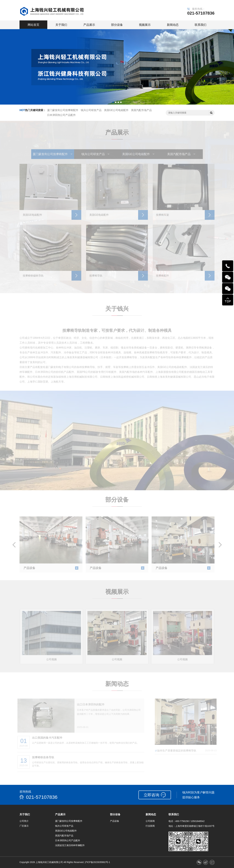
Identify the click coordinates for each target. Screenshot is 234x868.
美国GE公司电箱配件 (116, 110)
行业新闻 (150, 826)
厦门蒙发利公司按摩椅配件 (63, 110)
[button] (113, 102)
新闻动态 (173, 25)
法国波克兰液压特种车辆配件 (70, 845)
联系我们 (201, 25)
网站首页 (33, 25)
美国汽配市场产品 (141, 110)
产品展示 (89, 25)
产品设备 (115, 821)
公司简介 (24, 821)
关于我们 (61, 25)
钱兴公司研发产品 (91, 110)
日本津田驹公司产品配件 (61, 115)
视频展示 (145, 25)
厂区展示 (24, 826)
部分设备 (117, 25)
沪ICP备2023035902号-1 (97, 862)
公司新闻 (150, 821)
